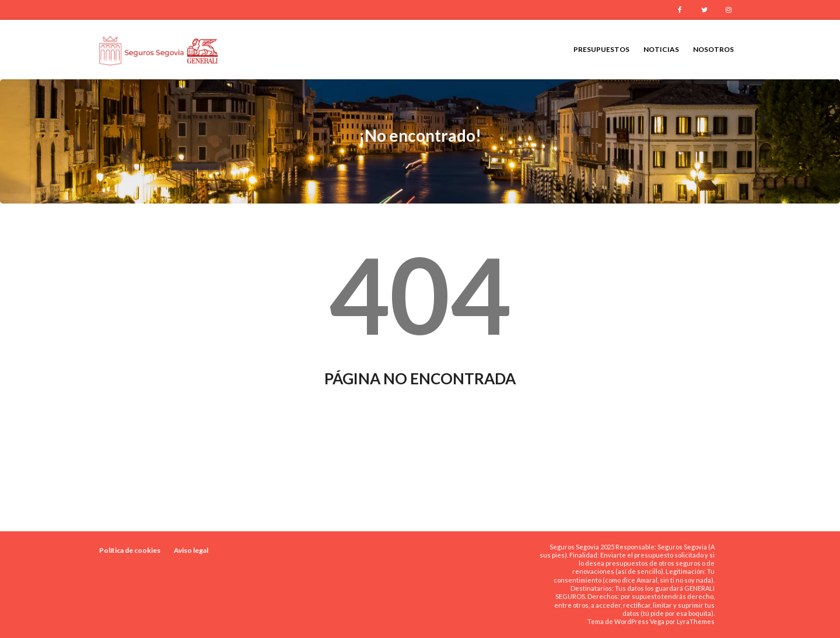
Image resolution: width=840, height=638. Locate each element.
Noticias (661, 49)
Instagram (729, 10)
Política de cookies (130, 550)
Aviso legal (191, 550)
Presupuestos (601, 49)
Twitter (704, 10)
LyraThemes (696, 621)
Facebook (680, 10)
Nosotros (713, 49)
